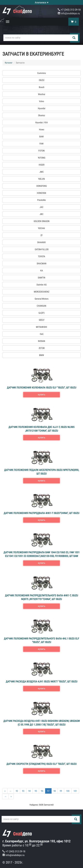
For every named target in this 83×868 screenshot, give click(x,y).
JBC (41, 214)
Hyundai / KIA (41, 122)
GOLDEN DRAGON (42, 221)
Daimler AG (42, 285)
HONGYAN (41, 193)
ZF (42, 235)
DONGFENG (42, 186)
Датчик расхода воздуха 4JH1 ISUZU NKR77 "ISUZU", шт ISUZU (42, 682)
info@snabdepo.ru (69, 13)
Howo (42, 129)
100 (68, 791)
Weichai (42, 94)
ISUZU (42, 80)
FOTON (41, 151)
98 (55, 791)
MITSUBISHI (41, 327)
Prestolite (41, 200)
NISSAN (42, 341)
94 (29, 791)
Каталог (9, 63)
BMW (42, 355)
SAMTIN (42, 278)
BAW (41, 137)
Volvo (41, 101)
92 (17, 791)
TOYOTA (42, 256)
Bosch (42, 87)
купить (42, 394)
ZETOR (42, 348)
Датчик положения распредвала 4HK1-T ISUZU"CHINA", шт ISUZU (41, 513)
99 (61, 791)
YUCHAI (41, 228)
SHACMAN (42, 263)
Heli (42, 334)
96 (42, 791)
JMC (42, 172)
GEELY (42, 320)
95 (36, 791)
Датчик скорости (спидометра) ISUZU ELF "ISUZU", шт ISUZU (41, 764)
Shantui (42, 115)
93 (23, 791)
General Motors (41, 299)
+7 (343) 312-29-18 (69, 10)
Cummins (41, 73)
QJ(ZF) (41, 313)
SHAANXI (41, 242)
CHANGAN (41, 306)
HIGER (41, 165)
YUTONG (42, 158)
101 (75, 791)
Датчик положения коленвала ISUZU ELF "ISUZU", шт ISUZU (42, 388)
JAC (41, 207)
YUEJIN (41, 179)
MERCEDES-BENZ (42, 292)
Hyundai (42, 108)
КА (42, 271)
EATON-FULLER (42, 249)
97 (48, 791)
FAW (41, 144)
